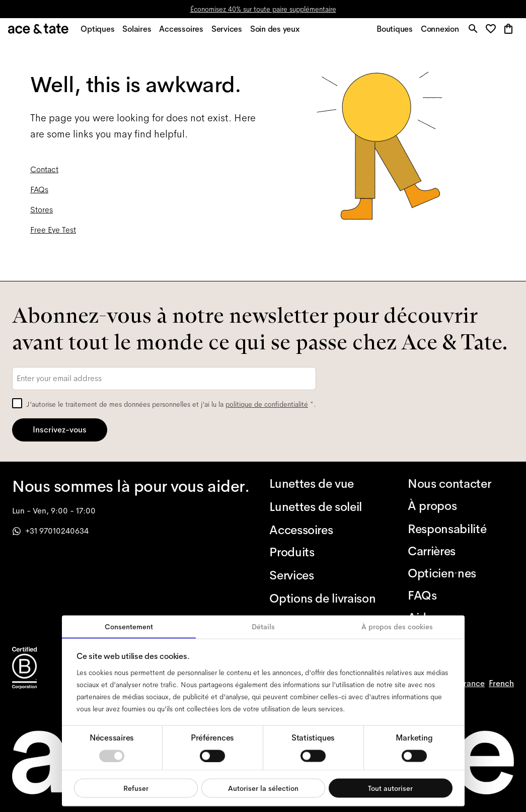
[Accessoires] (322, 530)
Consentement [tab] (129, 627)
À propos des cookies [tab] (397, 627)
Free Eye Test (53, 235)
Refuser (136, 788)
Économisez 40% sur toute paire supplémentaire (263, 9)
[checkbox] (17, 403)
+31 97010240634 (50, 531)
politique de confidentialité (267, 404)
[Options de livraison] (322, 599)
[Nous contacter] (461, 484)
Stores (42, 215)
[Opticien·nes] (461, 573)
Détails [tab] (263, 627)
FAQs (39, 195)
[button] (492, 32)
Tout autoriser (390, 788)
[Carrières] (461, 551)
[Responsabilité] (461, 529)
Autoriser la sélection (263, 788)
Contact (44, 174)
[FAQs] (461, 596)
